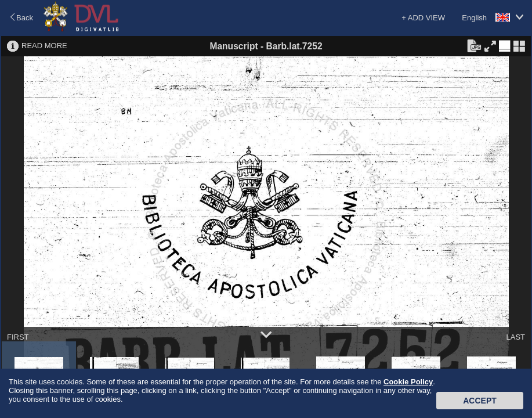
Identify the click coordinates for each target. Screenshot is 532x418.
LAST (515, 337)
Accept (480, 401)
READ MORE (44, 46)
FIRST (18, 337)
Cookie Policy (408, 382)
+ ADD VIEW (423, 18)
